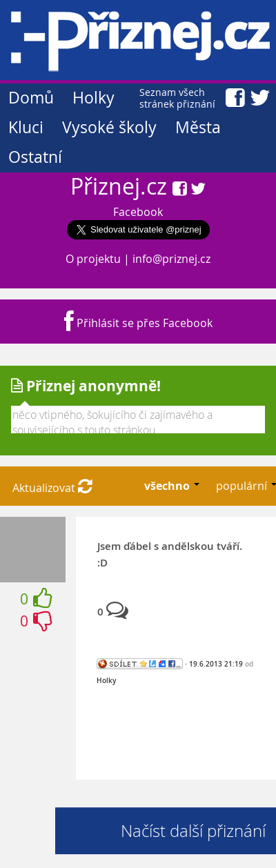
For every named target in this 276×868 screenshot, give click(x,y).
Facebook (138, 212)
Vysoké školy (109, 127)
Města (198, 127)
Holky (93, 98)
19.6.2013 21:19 (216, 664)
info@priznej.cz (171, 259)
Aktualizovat (52, 488)
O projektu (93, 259)
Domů (31, 98)
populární (243, 486)
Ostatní (35, 157)
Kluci (26, 127)
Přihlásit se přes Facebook (138, 323)
